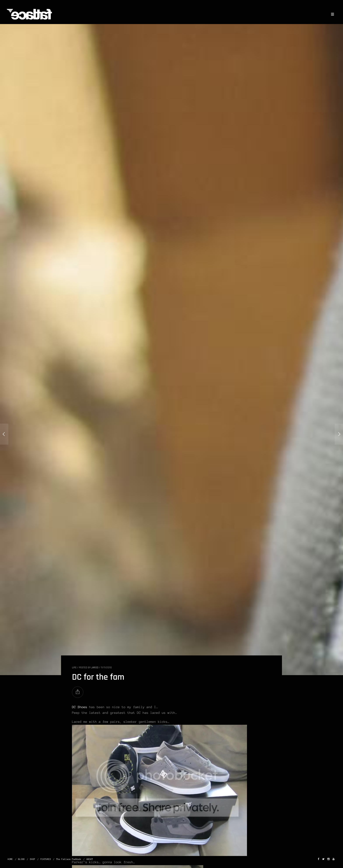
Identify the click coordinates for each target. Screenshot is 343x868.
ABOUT (90, 859)
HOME (10, 859)
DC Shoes (81, 707)
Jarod (95, 668)
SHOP (33, 859)
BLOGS (21, 859)
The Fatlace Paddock (69, 859)
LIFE (74, 668)
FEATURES (46, 859)
